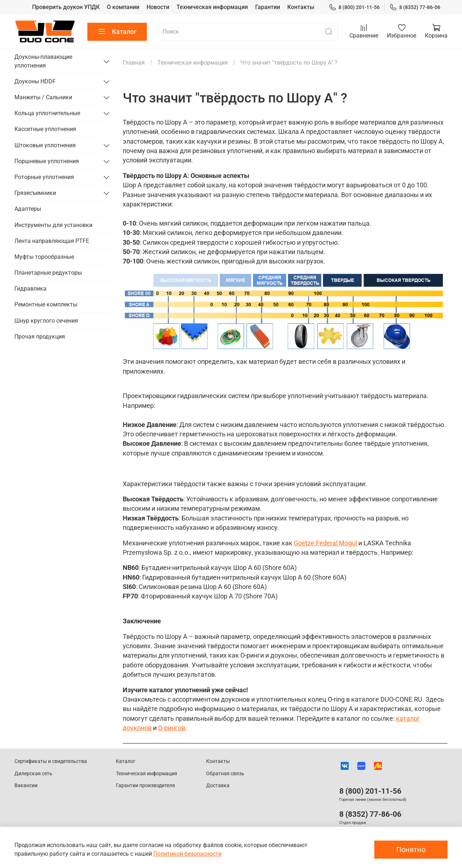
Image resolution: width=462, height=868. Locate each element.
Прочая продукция (40, 337)
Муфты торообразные (44, 257)
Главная (134, 63)
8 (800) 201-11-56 (354, 7)
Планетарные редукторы (48, 273)
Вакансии (26, 786)
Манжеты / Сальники (43, 97)
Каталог (117, 32)
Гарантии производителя (145, 786)
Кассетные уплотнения (45, 129)
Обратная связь (225, 774)
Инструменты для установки (53, 225)
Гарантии (268, 7)
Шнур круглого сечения (46, 321)
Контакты (301, 7)
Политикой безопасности (188, 854)
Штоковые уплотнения (45, 145)
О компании (123, 7)
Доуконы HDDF (35, 81)
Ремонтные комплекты (46, 304)
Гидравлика (30, 289)
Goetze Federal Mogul (325, 543)
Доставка (218, 786)
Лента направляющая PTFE (52, 241)
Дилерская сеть (33, 774)
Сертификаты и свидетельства (51, 761)
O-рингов (172, 728)
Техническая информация (212, 7)
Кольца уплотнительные (47, 113)
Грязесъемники (35, 193)
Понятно (411, 850)
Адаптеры (28, 209)
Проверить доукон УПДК (66, 7)
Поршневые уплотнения (47, 161)
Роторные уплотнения (44, 177)
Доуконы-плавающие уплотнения (43, 61)
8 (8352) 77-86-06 (415, 7)
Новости (158, 7)
